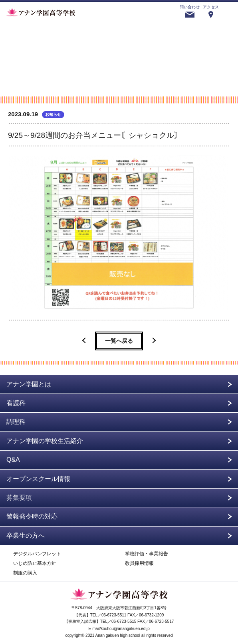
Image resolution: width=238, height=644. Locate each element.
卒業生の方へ (26, 536)
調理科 (16, 422)
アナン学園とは (29, 384)
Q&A (13, 460)
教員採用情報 (139, 563)
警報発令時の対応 (32, 516)
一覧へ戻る (119, 341)
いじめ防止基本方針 (35, 563)
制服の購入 (25, 573)
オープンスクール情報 (38, 479)
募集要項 (19, 498)
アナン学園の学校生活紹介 (45, 441)
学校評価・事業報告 (147, 554)
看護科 (16, 403)
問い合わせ (190, 7)
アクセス (211, 7)
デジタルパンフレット (37, 554)
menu (228, 12)
